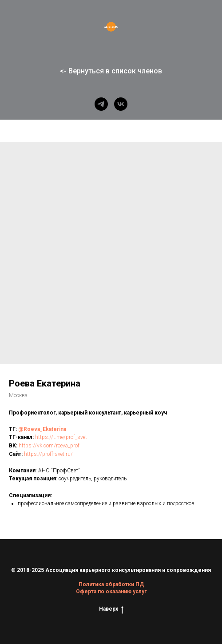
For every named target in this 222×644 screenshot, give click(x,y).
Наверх (111, 609)
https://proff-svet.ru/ (48, 454)
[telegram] (101, 104)
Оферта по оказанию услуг (111, 592)
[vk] (121, 104)
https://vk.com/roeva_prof (49, 446)
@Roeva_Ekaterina (42, 429)
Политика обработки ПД (111, 584)
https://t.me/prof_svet (61, 437)
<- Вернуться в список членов (111, 71)
